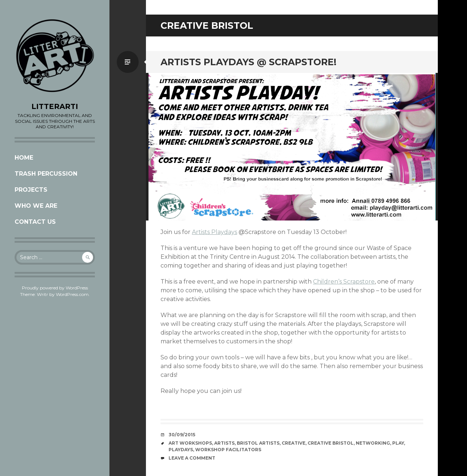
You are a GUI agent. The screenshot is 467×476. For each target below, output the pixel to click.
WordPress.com (72, 294)
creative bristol (331, 443)
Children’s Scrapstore (344, 282)
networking (373, 443)
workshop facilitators (228, 450)
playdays (181, 450)
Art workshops (190, 443)
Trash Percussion (46, 174)
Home (24, 158)
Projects (31, 190)
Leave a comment (192, 458)
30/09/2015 (182, 435)
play (398, 443)
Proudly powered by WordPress (55, 288)
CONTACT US (35, 222)
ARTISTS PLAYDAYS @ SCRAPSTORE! (248, 62)
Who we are (36, 206)
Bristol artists (258, 443)
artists (224, 443)
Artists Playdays (215, 232)
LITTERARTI (55, 106)
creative (294, 443)
